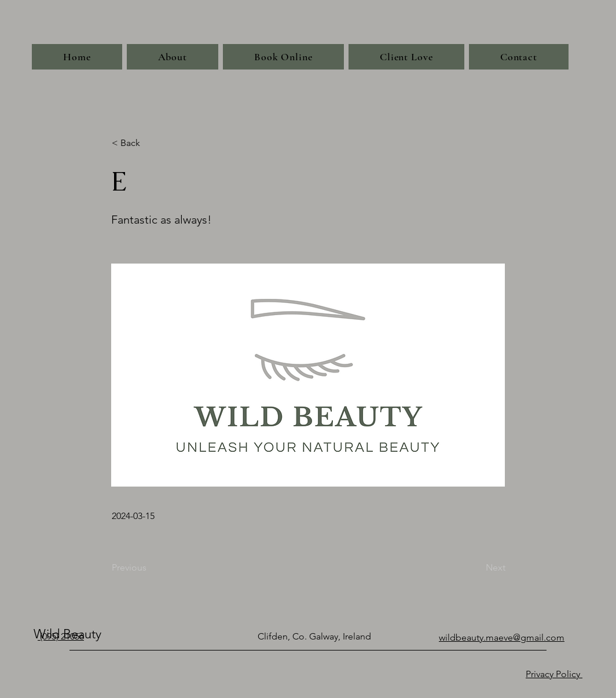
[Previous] (150, 568)
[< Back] (150, 143)
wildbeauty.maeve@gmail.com (502, 637)
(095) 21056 (61, 636)
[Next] (476, 568)
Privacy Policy (554, 674)
